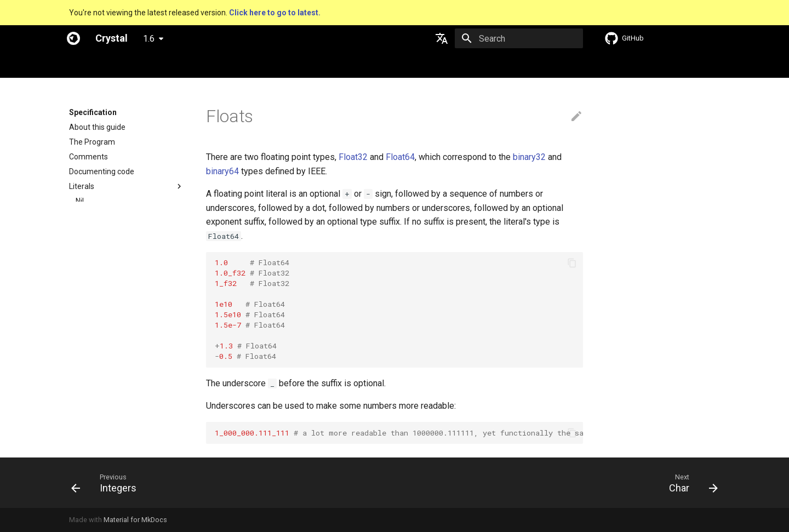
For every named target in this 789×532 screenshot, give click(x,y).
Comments (88, 157)
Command (94, 408)
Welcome (85, 65)
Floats (86, 245)
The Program (92, 142)
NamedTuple (98, 378)
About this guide (97, 127)
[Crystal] (73, 38)
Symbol (89, 290)
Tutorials (228, 65)
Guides (187, 65)
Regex (87, 348)
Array (85, 305)
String (86, 275)
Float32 (353, 157)
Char (84, 260)
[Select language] (442, 38)
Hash (84, 319)
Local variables (95, 437)
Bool (83, 216)
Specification (138, 65)
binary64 (222, 171)
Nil (80, 201)
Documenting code (102, 171)
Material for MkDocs (135, 520)
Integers (90, 231)
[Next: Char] (690, 483)
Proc (84, 393)
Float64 (400, 157)
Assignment (90, 422)
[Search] (519, 38)
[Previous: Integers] (107, 483)
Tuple (85, 363)
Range (87, 334)
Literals (82, 186)
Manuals (272, 65)
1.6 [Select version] (149, 39)
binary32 (529, 157)
